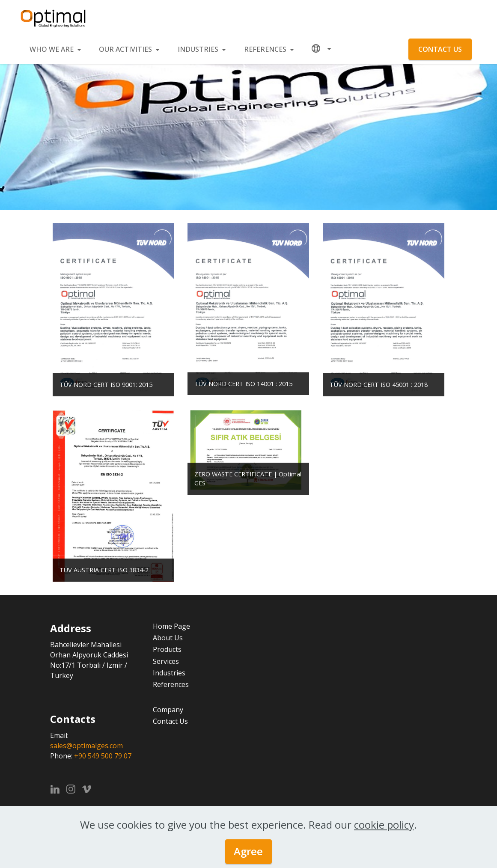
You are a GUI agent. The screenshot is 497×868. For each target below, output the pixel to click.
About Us (168, 638)
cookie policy (384, 825)
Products (167, 649)
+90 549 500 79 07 (103, 756)
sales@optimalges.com (86, 746)
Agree (248, 851)
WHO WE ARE (52, 49)
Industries (169, 673)
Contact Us (170, 721)
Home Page (171, 626)
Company (168, 710)
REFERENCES (265, 49)
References (171, 684)
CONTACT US (440, 49)
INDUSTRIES (198, 49)
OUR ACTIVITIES (125, 49)
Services (166, 661)
